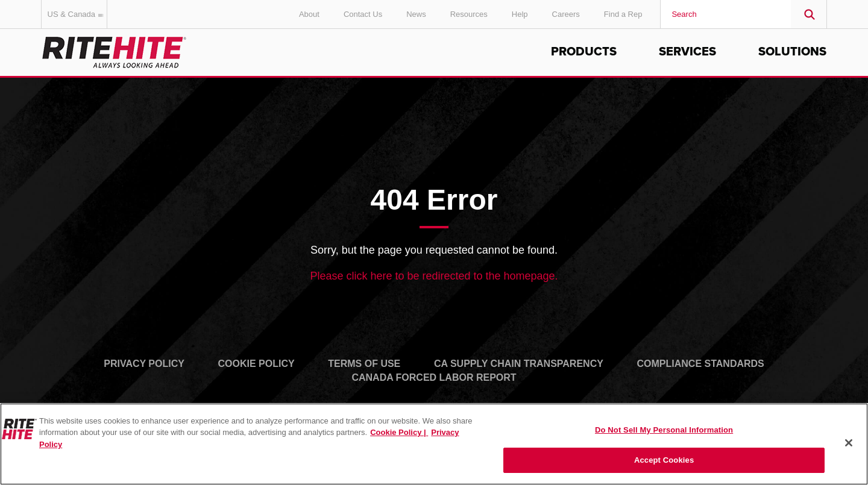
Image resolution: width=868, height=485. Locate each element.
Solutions (792, 52)
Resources (469, 14)
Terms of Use (364, 364)
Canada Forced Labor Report (434, 377)
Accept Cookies (664, 460)
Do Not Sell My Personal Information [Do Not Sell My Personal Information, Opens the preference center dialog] (664, 430)
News (416, 14)
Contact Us (363, 14)
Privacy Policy (144, 364)
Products (584, 52)
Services (687, 52)
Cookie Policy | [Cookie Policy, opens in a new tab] (399, 432)
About (309, 14)
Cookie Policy (256, 364)
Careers (566, 14)
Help (520, 14)
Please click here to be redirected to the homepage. (434, 276)
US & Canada (78, 14)
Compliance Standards (701, 364)
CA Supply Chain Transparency (519, 364)
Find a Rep (623, 14)
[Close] (849, 443)
